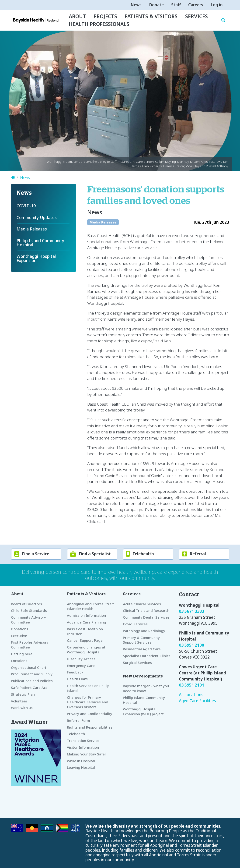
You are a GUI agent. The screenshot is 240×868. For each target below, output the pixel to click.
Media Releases (103, 222)
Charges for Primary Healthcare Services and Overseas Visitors (88, 702)
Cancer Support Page (85, 640)
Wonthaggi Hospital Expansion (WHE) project (143, 711)
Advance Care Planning (87, 622)
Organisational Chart (29, 667)
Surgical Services (137, 663)
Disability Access (81, 659)
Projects (105, 16)
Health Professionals (99, 24)
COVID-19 (26, 206)
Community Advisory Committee (28, 620)
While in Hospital (81, 761)
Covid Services (135, 624)
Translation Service (83, 740)
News (136, 5)
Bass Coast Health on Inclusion (85, 631)
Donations (20, 629)
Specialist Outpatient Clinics (147, 656)
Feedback (75, 672)
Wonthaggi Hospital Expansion (37, 258)
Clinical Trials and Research (146, 610)
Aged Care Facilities (197, 701)
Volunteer (19, 701)
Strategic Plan (23, 694)
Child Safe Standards (29, 610)
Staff (176, 5)
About (77, 16)
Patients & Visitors (151, 16)
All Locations (191, 695)
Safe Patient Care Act (29, 687)
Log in (217, 5)
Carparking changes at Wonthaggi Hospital (86, 650)
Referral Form (78, 720)
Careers (196, 5)
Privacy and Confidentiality (90, 714)
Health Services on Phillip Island (88, 688)
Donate (156, 5)
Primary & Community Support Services (141, 640)
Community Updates (37, 217)
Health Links (77, 679)
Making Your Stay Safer (87, 754)
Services (197, 16)
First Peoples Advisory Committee (30, 645)
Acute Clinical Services (142, 604)
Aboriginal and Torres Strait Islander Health (90, 606)
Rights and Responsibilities (90, 727)
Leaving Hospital (81, 767)
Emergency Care (81, 666)
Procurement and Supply (32, 674)
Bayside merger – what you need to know (146, 688)
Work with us (22, 708)
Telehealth (76, 734)
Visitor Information (83, 747)
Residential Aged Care (142, 649)
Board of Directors (26, 604)
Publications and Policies (32, 681)
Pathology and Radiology (144, 631)
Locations (19, 661)
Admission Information (86, 615)
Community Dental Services (146, 617)
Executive (19, 636)
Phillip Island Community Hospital (41, 243)
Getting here (22, 654)
